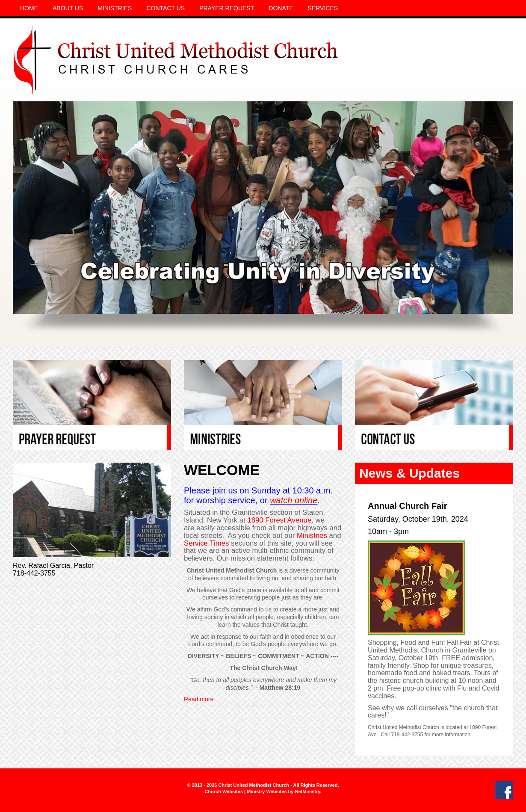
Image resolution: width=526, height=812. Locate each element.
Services (323, 8)
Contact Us (165, 8)
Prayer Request (227, 8)
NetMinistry (307, 791)
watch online (294, 500)
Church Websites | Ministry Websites (246, 791)
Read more (199, 699)
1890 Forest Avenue (279, 520)
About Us (68, 8)
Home (29, 8)
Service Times (206, 543)
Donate (281, 8)
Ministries (115, 8)
